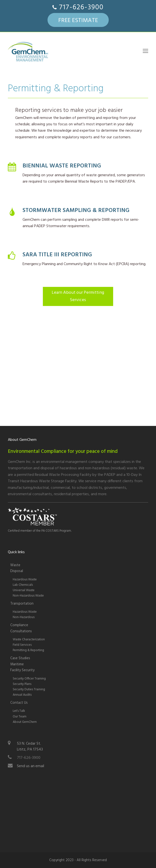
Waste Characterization (29, 639)
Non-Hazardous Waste (28, 596)
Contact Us (19, 703)
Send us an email (30, 766)
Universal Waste (24, 590)
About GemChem (25, 722)
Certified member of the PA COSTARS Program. (40, 531)
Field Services (22, 645)
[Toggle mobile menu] (145, 52)
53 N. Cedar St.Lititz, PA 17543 (30, 747)
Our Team (20, 717)
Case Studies (20, 658)
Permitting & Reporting (28, 650)
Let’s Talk (19, 711)
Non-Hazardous (24, 617)
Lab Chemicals (23, 585)
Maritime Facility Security (22, 667)
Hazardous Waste (25, 580)
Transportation (22, 604)
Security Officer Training (29, 679)
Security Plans (22, 684)
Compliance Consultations (21, 628)
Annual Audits (22, 695)
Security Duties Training (29, 689)
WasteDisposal (17, 568)
